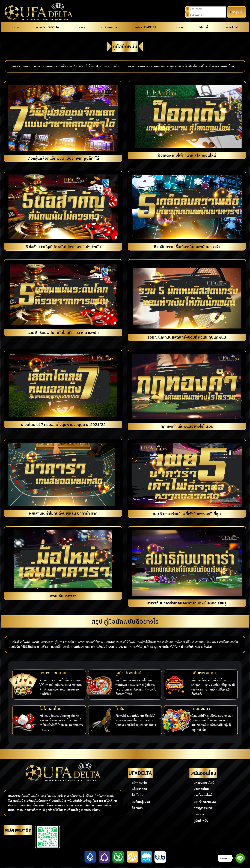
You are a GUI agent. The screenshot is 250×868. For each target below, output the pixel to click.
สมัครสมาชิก (139, 783)
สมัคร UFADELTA (146, 27)
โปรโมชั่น (204, 27)
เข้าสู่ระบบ (237, 12)
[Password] (208, 15)
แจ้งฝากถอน (139, 789)
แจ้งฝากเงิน (233, 27)
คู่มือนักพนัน (201, 821)
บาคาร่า (80, 27)
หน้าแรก (15, 27)
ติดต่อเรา (137, 808)
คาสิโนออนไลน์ (110, 27)
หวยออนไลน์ (201, 789)
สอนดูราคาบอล (203, 808)
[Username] (208, 9)
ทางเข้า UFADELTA (48, 27)
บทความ (178, 27)
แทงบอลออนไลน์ (204, 783)
